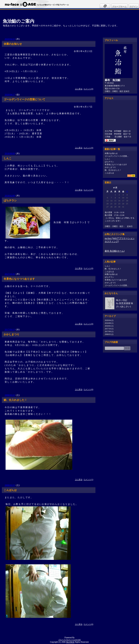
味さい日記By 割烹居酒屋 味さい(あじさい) (125, 303)
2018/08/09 (10, 153)
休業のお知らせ (111, 153)
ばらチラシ (109, 162)
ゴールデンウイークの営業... (117, 156)
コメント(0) (88, 89)
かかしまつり (110, 167)
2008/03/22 (10, 395)
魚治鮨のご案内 (19, 21)
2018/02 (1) (109, 326)
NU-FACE (70, 642)
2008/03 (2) (109, 334)
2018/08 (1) (109, 323)
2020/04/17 (10, 95)
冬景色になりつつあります (116, 164)
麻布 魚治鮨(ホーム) (115, 251)
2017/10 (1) (109, 329)
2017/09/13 (10, 330)
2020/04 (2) (109, 320)
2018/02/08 (10, 196)
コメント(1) (88, 480)
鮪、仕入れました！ (113, 170)
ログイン (134, 7)
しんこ (107, 159)
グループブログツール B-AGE (70, 640)
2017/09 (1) (109, 331)
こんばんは (109, 173)
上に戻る (79, 89)
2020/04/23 (10, 39)
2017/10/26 (10, 274)
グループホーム (119, 7)
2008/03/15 (10, 485)
